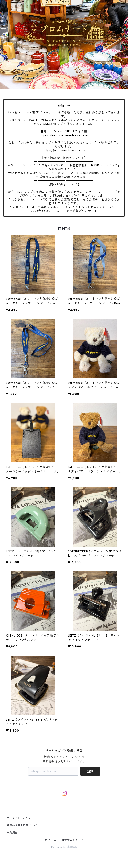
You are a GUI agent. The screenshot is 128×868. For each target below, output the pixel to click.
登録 (90, 771)
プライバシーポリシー (20, 818)
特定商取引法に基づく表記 (23, 825)
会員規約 (12, 832)
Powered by (64, 847)
